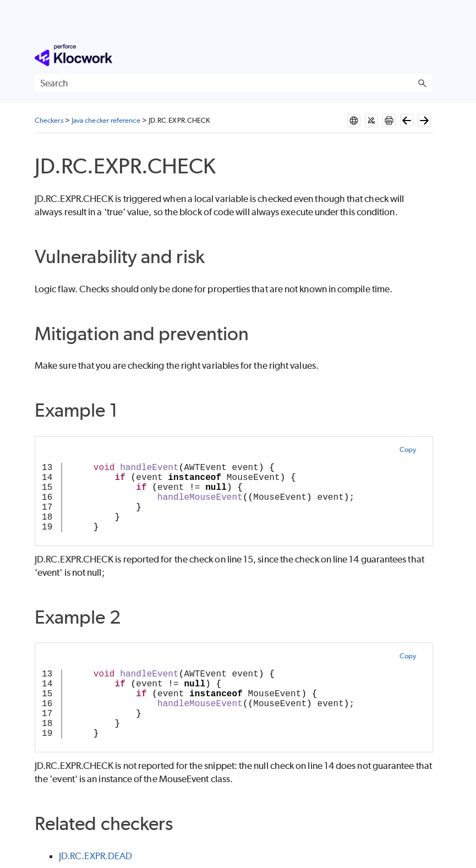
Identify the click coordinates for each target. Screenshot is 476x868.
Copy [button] (408, 449)
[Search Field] (233, 83)
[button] (422, 83)
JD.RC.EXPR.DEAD (95, 856)
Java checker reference (106, 120)
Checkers (49, 120)
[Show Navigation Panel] (426, 55)
